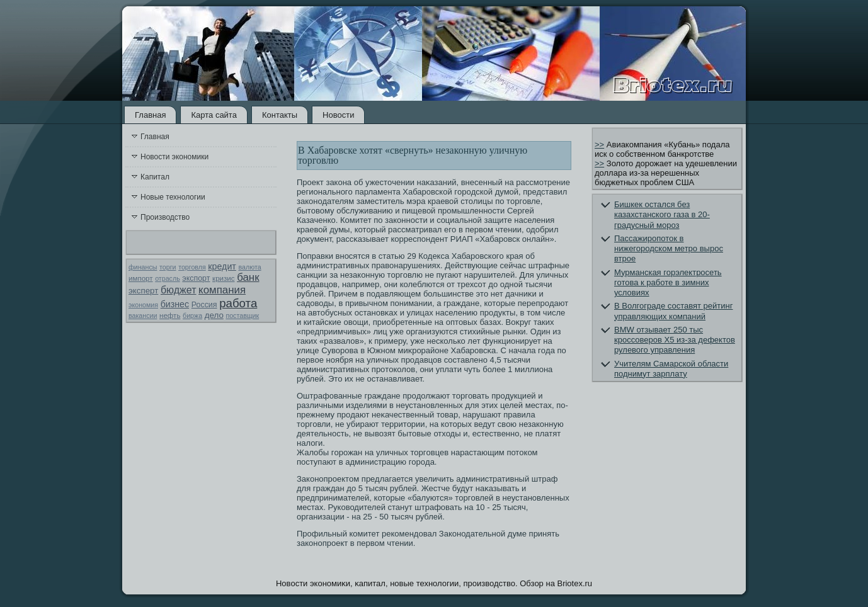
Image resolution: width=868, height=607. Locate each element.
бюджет (179, 290)
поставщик (242, 315)
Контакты (280, 115)
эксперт (143, 291)
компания (222, 290)
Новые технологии (173, 197)
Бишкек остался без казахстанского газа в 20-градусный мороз (662, 215)
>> (599, 145)
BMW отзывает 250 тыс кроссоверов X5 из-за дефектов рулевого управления (675, 340)
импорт (141, 278)
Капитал (155, 177)
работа (238, 303)
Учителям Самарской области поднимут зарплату (671, 369)
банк (248, 277)
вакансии (143, 315)
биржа (192, 315)
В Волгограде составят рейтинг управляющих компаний (673, 311)
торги (168, 267)
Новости (338, 115)
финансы (143, 267)
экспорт (196, 278)
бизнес (175, 304)
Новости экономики (174, 157)
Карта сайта (214, 115)
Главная (150, 115)
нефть (170, 315)
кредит (222, 266)
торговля (192, 267)
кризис (223, 278)
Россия (204, 305)
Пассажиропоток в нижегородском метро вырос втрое (669, 249)
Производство (165, 217)
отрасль (168, 278)
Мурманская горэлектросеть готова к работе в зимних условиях (668, 283)
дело (214, 315)
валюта (249, 267)
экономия (143, 305)
